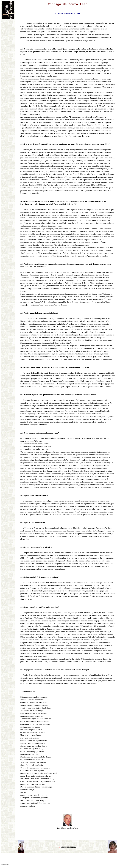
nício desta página (68, 847)
